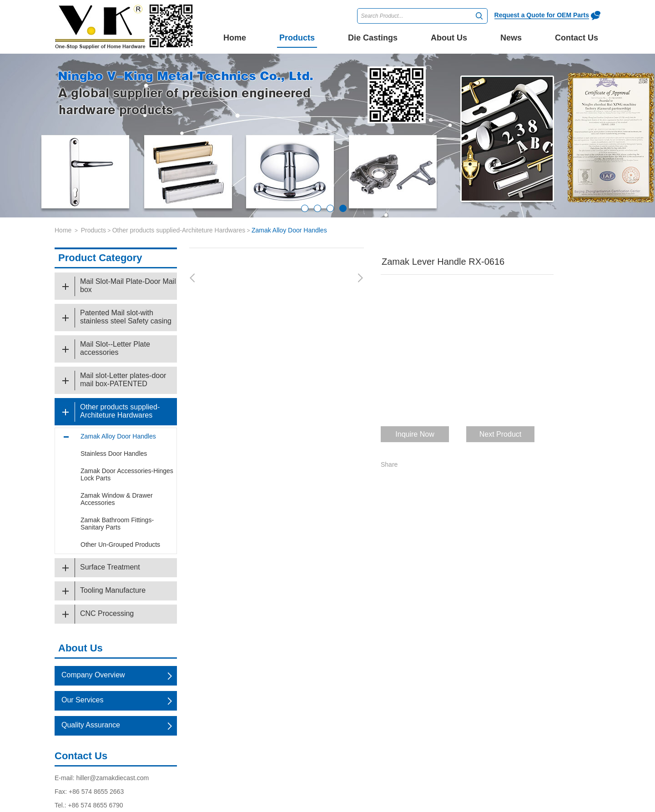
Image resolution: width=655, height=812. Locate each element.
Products (93, 230)
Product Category (100, 258)
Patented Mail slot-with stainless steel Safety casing (126, 317)
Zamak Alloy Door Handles (289, 230)
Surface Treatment (110, 567)
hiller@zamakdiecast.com (112, 778)
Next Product (500, 434)
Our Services (82, 700)
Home (235, 38)
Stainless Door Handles (114, 454)
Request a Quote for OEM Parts (542, 15)
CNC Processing (107, 613)
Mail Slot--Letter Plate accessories (115, 348)
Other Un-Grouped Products (120, 545)
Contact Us (81, 756)
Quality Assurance (91, 725)
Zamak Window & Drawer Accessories (117, 499)
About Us (81, 648)
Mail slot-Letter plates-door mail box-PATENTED (123, 380)
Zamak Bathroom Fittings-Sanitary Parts (117, 524)
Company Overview (93, 675)
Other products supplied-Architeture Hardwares (179, 230)
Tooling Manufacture (113, 590)
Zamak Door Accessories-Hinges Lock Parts (127, 474)
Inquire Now (415, 434)
